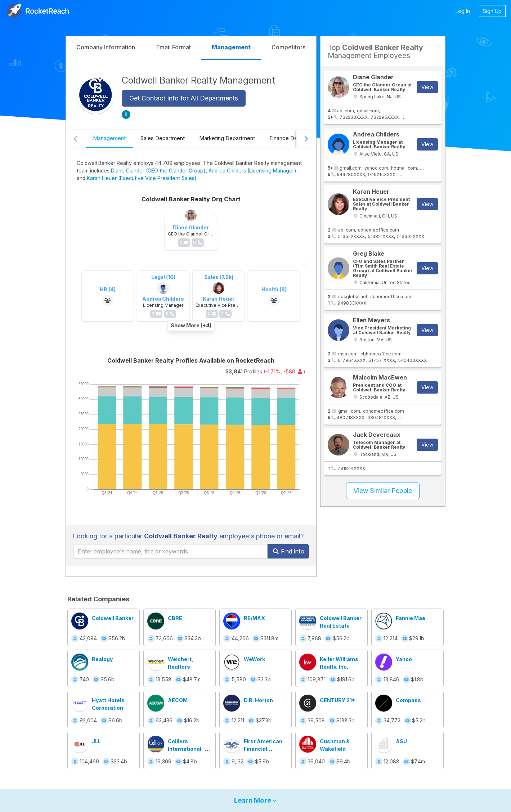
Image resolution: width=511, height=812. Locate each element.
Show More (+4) (191, 325)
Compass (408, 700)
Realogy (102, 659)
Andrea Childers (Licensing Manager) (252, 171)
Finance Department (295, 138)
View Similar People (383, 491)
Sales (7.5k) (219, 277)
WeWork (254, 659)
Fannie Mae (411, 618)
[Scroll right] (306, 139)
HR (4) (108, 289)
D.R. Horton (258, 700)
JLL (96, 741)
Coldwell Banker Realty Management (198, 80)
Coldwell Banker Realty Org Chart (191, 199)
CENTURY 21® (338, 700)
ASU (401, 741)
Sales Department (162, 138)
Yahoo (404, 659)
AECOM (178, 700)
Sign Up (492, 11)
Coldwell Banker (113, 618)
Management (109, 138)
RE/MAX (254, 618)
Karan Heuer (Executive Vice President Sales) (142, 178)
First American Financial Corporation (263, 749)
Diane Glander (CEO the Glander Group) (158, 171)
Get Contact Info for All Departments (184, 98)
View (427, 87)
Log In (463, 11)
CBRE (175, 618)
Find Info (288, 551)
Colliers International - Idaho (186, 749)
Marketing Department (227, 138)
